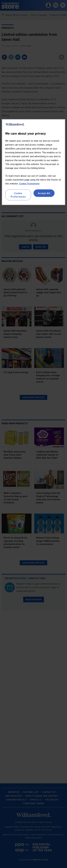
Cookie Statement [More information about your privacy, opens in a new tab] (29, 183)
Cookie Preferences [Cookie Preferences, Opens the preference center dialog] (18, 195)
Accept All (44, 193)
